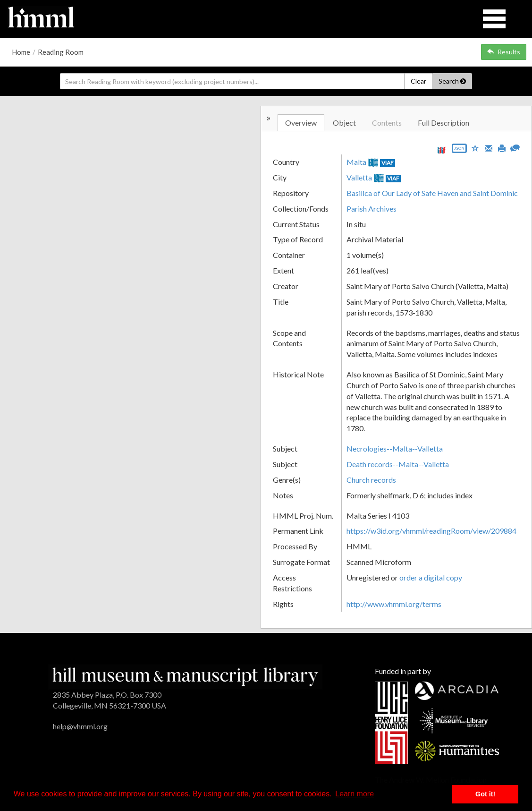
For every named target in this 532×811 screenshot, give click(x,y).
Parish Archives (372, 209)
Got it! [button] (485, 794)
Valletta (359, 177)
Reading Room (61, 52)
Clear (418, 81)
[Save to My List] (475, 148)
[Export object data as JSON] (459, 150)
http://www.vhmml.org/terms (394, 604)
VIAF (388, 163)
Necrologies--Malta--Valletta (395, 448)
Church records (371, 480)
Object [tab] (344, 123)
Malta (356, 162)
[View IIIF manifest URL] (441, 150)
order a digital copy (431, 577)
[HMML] (185, 676)
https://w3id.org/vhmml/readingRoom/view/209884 (431, 531)
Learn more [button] (355, 794)
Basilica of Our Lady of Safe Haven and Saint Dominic (432, 193)
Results (504, 52)
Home (21, 52)
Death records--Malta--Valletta (398, 464)
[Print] (502, 147)
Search (452, 81)
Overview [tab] (301, 123)
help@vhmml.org (80, 726)
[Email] (489, 147)
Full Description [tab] (443, 123)
